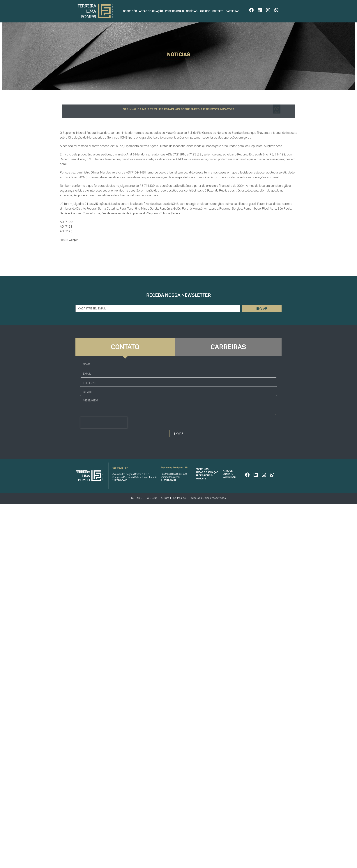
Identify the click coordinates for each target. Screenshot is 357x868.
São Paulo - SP (120, 468)
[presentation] (104, 423)
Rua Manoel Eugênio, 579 (174, 474)
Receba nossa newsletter (179, 295)
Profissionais (174, 11)
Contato (218, 11)
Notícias (192, 11)
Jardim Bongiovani (170, 477)
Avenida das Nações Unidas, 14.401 (131, 474)
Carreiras (233, 11)
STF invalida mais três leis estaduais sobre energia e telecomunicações (179, 109)
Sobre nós (130, 11)
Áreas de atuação (151, 11)
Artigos (205, 11)
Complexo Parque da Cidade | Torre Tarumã (135, 477)
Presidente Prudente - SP (174, 468)
